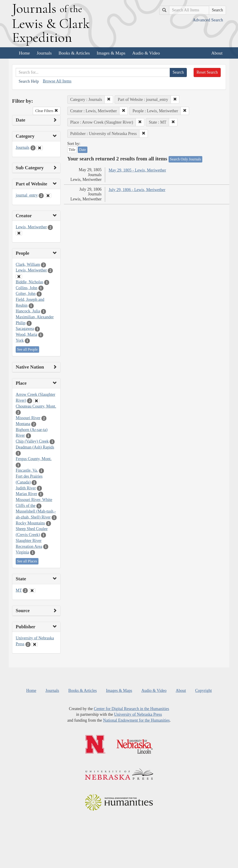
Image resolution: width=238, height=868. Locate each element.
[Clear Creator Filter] (19, 233)
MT (19, 590)
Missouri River (28, 418)
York (20, 340)
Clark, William (28, 264)
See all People (27, 349)
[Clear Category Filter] (40, 148)
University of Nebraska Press (138, 714)
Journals (44, 53)
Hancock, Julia (28, 311)
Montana (23, 424)
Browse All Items (57, 81)
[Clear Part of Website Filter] (48, 196)
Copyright (204, 691)
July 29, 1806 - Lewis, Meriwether (137, 190)
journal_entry (27, 195)
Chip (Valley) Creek (32, 441)
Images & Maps (111, 53)
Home (24, 53)
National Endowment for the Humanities (136, 720)
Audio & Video (146, 53)
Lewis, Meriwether (31, 227)
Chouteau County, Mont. (36, 406)
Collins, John (27, 288)
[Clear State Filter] (32, 591)
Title (72, 150)
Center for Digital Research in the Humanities (131, 709)
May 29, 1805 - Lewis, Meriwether (137, 170)
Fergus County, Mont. (34, 459)
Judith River (26, 488)
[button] (109, 100)
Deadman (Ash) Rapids (35, 447)
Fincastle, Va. (27, 470)
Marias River (26, 494)
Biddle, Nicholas (29, 282)
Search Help (29, 81)
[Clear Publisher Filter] (35, 644)
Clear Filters (47, 111)
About (217, 53)
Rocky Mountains (30, 523)
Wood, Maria (27, 334)
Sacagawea (25, 329)
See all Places (27, 561)
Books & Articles (74, 53)
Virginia (22, 552)
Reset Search (207, 72)
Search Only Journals (186, 159)
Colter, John (26, 294)
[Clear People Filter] (19, 277)
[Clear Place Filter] (36, 401)
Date (83, 150)
